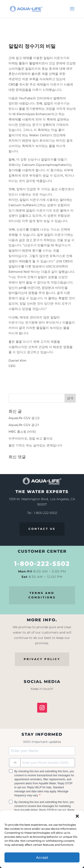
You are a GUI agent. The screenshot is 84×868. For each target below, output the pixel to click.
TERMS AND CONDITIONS (42, 595)
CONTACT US (42, 529)
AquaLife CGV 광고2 (24, 418)
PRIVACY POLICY (42, 659)
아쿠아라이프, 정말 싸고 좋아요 (31, 438)
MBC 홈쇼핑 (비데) (22, 432)
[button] (77, 816)
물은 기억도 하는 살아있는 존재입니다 (35, 445)
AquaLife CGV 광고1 (24, 425)
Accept (42, 857)
